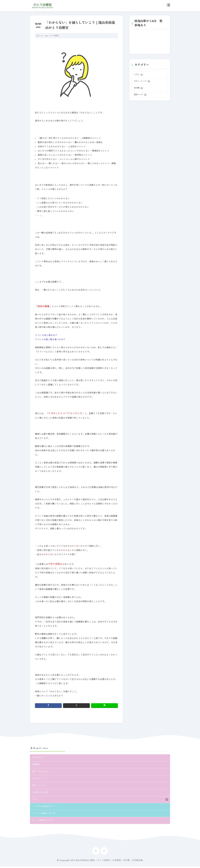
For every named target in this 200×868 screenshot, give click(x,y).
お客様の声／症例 (41, 793)
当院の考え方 (38, 758)
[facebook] (48, 706)
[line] (104, 706)
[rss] (104, 852)
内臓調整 (36, 765)
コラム (41, 36)
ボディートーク (142, 81)
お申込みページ (39, 779)
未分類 (138, 88)
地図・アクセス (39, 786)
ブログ (35, 801)
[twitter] (76, 706)
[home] (96, 852)
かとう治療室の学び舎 (45, 815)
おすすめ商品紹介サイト (46, 808)
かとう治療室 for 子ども (44, 822)
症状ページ (140, 95)
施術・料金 (43, 772)
